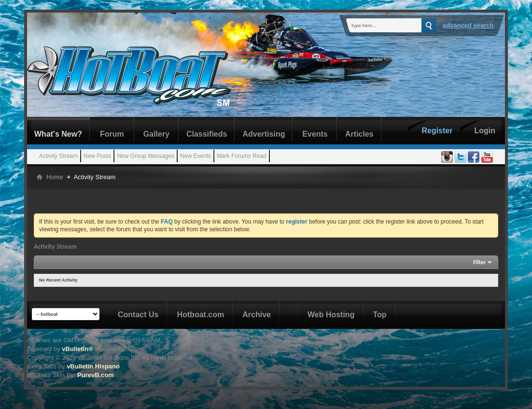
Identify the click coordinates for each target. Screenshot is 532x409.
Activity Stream (58, 156)
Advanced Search (468, 25)
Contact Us (138, 315)
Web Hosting (331, 315)
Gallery (156, 134)
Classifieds (207, 134)
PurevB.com (96, 375)
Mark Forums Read (242, 156)
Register (437, 131)
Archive (257, 315)
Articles (359, 134)
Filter (479, 262)
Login (485, 131)
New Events (196, 156)
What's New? (58, 134)
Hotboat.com (200, 315)
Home (55, 177)
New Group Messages (146, 156)
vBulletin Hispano (93, 366)
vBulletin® (77, 349)
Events (315, 134)
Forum (112, 134)
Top (379, 315)
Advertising (264, 134)
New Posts (97, 156)
